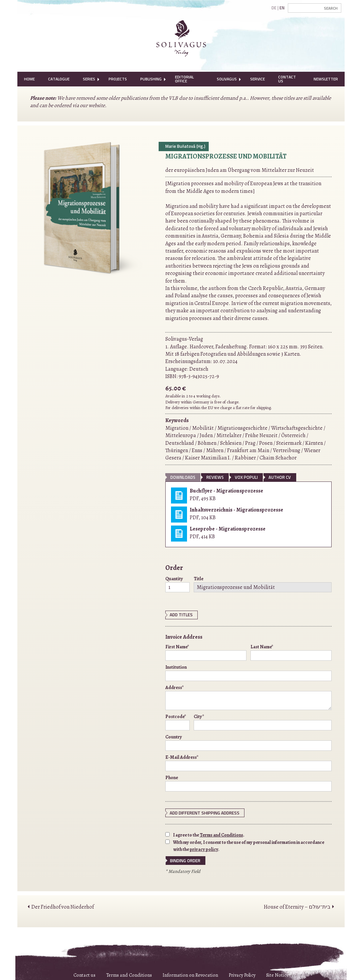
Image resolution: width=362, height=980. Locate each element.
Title (263, 584)
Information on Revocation (190, 974)
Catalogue (59, 79)
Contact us (84, 974)
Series (89, 79)
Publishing (151, 79)
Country (248, 742)
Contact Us (287, 79)
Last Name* (291, 652)
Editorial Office (184, 79)
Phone (248, 782)
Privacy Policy (242, 974)
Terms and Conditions (221, 834)
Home (29, 79)
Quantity (177, 584)
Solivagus (227, 79)
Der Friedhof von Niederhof (63, 906)
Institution (248, 672)
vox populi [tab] (246, 477)
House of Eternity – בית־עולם (297, 906)
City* (263, 721)
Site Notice (278, 974)
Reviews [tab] (215, 477)
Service (257, 79)
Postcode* (177, 721)
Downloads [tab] (183, 477)
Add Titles (181, 615)
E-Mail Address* (248, 762)
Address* (248, 697)
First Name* (206, 652)
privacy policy (204, 848)
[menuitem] (29, 79)
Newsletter (326, 79)
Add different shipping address (203, 812)
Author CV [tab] (280, 477)
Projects (118, 79)
